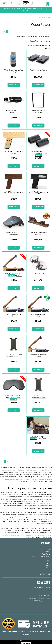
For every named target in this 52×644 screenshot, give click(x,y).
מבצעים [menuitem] (48, 567)
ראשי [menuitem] (49, 549)
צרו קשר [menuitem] (48, 563)
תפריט (48, 5)
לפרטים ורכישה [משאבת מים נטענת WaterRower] (38, 451)
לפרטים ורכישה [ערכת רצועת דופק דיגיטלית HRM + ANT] (14, 125)
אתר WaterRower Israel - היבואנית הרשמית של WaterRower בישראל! (26, 9)
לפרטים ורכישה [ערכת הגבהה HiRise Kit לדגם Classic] (14, 207)
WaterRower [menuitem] (46, 554)
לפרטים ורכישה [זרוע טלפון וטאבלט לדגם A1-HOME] (14, 288)
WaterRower (42, 17)
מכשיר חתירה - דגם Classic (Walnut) (38, 234)
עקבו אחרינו (45, 574)
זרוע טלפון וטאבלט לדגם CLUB (14, 315)
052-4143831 (42, 596)
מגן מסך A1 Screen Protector (38, 112)
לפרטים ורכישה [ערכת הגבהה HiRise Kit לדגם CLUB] (38, 207)
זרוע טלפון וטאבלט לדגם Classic (38, 356)
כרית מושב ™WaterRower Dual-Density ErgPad (14, 396)
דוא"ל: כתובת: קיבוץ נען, (40, 598)
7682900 (37, 601)
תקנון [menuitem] (49, 561)
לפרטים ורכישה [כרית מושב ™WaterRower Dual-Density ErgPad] (14, 410)
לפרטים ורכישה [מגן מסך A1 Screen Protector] (38, 125)
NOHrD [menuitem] (48, 565)
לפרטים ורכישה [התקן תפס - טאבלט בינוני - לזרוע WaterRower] (14, 370)
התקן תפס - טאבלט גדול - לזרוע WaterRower (38, 396)
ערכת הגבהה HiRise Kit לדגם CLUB (38, 193)
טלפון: (49, 596)
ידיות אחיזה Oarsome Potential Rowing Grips (38, 152)
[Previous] (9, 32)
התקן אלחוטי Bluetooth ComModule (14, 234)
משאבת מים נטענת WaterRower (40, 437)
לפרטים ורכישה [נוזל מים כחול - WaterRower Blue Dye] (14, 85)
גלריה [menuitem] (49, 558)
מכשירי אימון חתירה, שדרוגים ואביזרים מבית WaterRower (34, 36)
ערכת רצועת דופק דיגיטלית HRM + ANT (14, 112)
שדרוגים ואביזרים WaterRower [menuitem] (41, 556)
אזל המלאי (38, 155)
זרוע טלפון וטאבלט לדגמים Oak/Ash (38, 315)
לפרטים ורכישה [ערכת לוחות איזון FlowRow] (38, 85)
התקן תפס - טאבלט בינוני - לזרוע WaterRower (14, 356)
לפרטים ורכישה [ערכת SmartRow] (38, 288)
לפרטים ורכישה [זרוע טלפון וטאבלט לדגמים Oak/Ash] (38, 329)
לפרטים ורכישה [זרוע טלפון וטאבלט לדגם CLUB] (14, 329)
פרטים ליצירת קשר (42, 588)
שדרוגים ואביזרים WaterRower (39, 45)
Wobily (20, 641)
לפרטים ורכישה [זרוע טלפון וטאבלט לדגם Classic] (38, 370)
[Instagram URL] (42, 583)
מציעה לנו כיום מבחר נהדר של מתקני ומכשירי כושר (33, 492)
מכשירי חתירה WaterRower (40, 41)
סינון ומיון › (47, 48)
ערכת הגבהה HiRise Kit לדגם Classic (14, 193)
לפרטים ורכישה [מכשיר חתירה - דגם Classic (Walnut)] (38, 248)
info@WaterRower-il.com (38, 598)
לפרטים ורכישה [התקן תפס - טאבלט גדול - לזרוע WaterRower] (38, 410)
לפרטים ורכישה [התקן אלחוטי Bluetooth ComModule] (14, 248)
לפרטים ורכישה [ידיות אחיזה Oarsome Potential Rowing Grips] (38, 166)
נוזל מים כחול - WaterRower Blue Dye (14, 71)
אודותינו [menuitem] (48, 552)
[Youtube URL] (45, 583)
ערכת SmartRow (38, 273)
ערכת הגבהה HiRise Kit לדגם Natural (14, 152)
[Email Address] (39, 583)
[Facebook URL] (49, 583)
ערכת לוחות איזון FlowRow (38, 70)
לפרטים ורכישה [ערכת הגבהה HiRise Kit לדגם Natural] (14, 166)
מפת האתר (45, 543)
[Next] (4, 32)
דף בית (49, 17)
